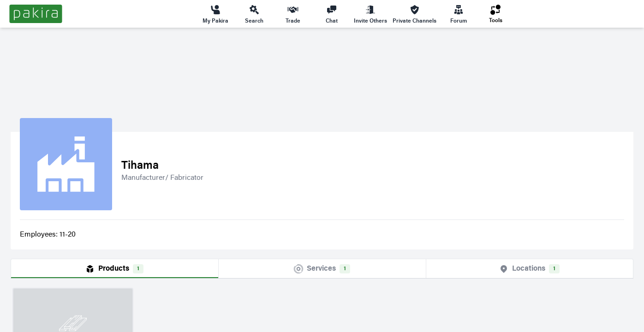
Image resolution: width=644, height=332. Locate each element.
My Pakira (215, 14)
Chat (332, 14)
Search (254, 14)
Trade (293, 14)
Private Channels (414, 14)
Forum (459, 14)
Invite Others (370, 14)
